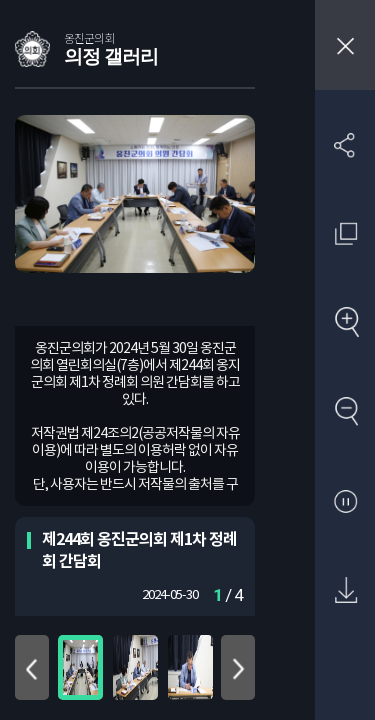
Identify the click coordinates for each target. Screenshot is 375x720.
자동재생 (345, 502)
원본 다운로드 (345, 591)
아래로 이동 (238, 667)
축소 (345, 412)
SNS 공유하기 (345, 144)
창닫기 (345, 45)
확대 (345, 323)
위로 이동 (32, 667)
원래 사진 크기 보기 (345, 233)
